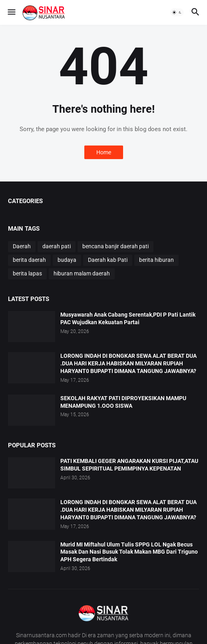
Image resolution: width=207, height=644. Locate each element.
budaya (67, 260)
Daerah (22, 246)
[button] (11, 12)
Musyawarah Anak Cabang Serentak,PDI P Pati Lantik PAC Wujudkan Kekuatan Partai (128, 318)
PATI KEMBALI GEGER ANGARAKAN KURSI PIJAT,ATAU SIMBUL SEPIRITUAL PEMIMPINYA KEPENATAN (129, 465)
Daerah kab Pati (108, 260)
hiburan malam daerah (82, 273)
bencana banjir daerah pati (115, 246)
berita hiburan (156, 260)
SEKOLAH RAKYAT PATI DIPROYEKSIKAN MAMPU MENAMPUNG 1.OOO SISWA (123, 402)
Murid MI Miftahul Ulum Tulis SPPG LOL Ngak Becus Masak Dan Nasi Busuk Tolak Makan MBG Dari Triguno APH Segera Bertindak (129, 552)
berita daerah (29, 260)
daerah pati (57, 246)
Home (104, 152)
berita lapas (27, 273)
